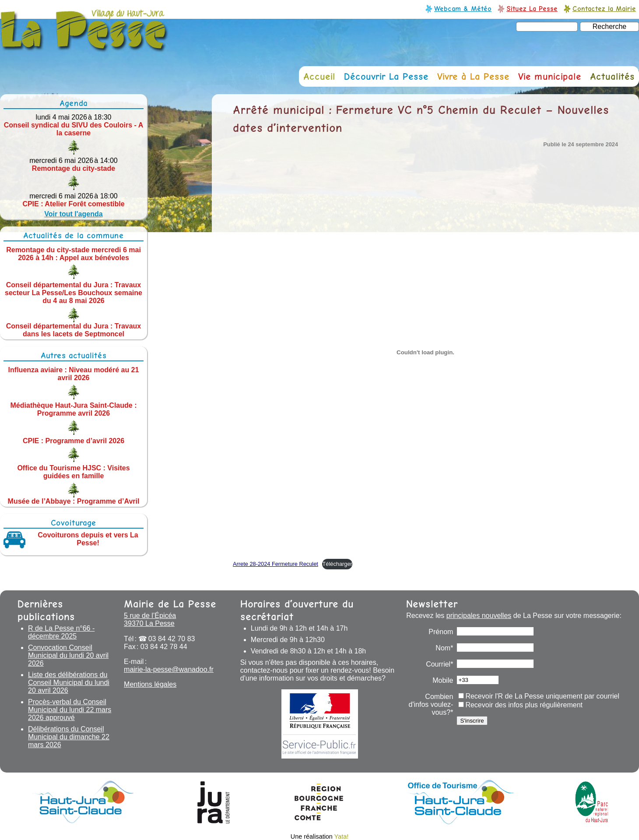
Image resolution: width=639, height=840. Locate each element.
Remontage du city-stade (74, 168)
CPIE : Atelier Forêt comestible (73, 204)
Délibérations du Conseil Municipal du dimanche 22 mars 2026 (69, 737)
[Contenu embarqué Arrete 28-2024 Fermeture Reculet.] (425, 353)
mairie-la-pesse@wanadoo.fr (169, 669)
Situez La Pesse (532, 9)
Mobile (443, 680)
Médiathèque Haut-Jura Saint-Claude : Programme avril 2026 (74, 409)
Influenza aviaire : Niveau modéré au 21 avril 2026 (74, 374)
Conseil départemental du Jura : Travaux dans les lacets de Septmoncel (74, 330)
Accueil (319, 76)
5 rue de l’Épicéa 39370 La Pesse (150, 619)
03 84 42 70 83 (172, 639)
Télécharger (337, 564)
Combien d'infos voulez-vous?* (431, 704)
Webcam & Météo (463, 9)
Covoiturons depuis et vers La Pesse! (88, 539)
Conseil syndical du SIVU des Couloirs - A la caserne (74, 129)
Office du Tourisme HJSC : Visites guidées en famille (73, 472)
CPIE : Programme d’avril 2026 (74, 440)
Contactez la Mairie (604, 9)
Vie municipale (550, 76)
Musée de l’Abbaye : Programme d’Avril (74, 501)
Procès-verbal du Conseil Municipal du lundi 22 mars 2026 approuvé (70, 710)
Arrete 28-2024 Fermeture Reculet (276, 564)
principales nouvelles (479, 616)
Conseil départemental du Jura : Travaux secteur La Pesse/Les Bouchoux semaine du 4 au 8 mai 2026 (74, 293)
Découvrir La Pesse (386, 76)
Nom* (444, 648)
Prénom (441, 632)
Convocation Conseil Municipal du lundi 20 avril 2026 (68, 655)
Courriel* (439, 664)
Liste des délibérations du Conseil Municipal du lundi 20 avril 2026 (69, 683)
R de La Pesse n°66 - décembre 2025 (61, 632)
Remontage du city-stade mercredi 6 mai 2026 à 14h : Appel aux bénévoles (74, 253)
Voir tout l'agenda (73, 214)
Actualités (612, 76)
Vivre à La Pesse (473, 76)
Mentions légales (150, 684)
